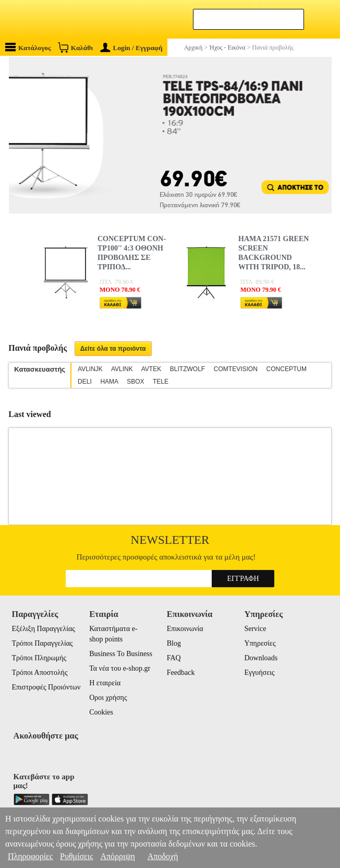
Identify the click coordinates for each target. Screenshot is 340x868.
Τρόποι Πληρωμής (39, 658)
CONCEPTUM (287, 369)
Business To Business (121, 654)
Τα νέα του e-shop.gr (120, 668)
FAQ (174, 658)
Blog (174, 643)
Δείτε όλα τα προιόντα (113, 349)
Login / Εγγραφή (131, 48)
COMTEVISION (236, 369)
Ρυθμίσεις (76, 856)
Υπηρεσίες (260, 643)
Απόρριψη (117, 856)
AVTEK (151, 369)
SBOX (135, 382)
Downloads (261, 658)
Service (255, 629)
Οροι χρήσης (108, 698)
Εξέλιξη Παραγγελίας (43, 629)
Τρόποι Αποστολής (39, 673)
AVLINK (122, 369)
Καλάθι (75, 47)
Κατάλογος (28, 47)
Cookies (101, 712)
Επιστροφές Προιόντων (46, 687)
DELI (85, 382)
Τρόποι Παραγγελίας (42, 643)
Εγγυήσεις (259, 673)
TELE (161, 382)
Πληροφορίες (30, 856)
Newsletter (170, 540)
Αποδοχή (163, 856)
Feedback (181, 673)
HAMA (109, 382)
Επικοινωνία (185, 629)
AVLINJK (90, 369)
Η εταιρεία (105, 683)
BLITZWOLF (187, 369)
